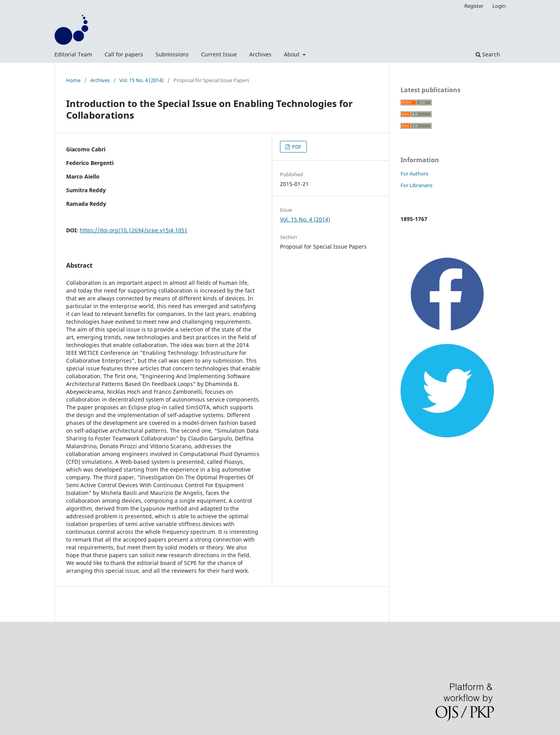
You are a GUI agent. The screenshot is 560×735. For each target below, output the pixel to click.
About (292, 54)
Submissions (172, 54)
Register (474, 6)
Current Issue (219, 54)
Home (73, 80)
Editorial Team (73, 54)
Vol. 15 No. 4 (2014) (142, 80)
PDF (296, 147)
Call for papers (124, 54)
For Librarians (416, 185)
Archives (260, 54)
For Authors (414, 174)
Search (488, 54)
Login (499, 6)
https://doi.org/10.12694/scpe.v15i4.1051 (134, 230)
